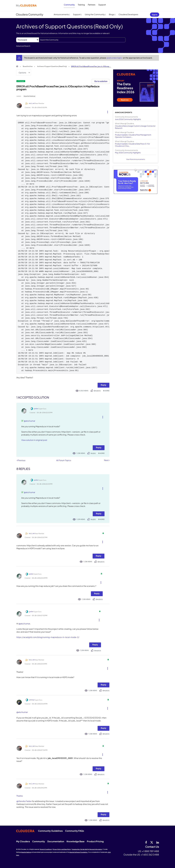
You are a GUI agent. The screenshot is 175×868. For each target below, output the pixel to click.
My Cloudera (23, 841)
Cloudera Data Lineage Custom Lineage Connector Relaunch (135, 127)
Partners (92, 5)
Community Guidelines (50, 831)
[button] (107, 111)
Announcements (61, 14)
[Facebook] (146, 842)
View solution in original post (34, 440)
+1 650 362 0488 (150, 855)
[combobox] (82, 40)
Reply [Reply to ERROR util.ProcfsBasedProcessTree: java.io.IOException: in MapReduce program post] (103, 385)
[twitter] (152, 842)
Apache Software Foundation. (79, 852)
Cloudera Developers (128, 14)
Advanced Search (23, 46)
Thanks (20, 796)
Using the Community (95, 14)
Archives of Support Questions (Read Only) (52, 66)
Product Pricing (95, 841)
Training (81, 5)
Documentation (56, 841)
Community (69, 5)
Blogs (112, 14)
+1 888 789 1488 (150, 851)
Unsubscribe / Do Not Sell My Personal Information (87, 849)
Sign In (155, 15)
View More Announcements (136, 159)
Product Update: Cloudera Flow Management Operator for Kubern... (133, 136)
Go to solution (101, 81)
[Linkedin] (158, 842)
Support (102, 5)
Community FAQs (75, 831)
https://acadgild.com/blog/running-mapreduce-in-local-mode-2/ (48, 637)
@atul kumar (29, 421)
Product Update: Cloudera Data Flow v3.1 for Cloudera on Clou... (132, 145)
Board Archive (28, 66)
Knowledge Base (76, 841)
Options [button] (22, 73)
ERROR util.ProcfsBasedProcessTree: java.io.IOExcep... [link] (91, 66)
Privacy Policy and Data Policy (62, 849)
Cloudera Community (29, 14)
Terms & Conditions (46, 849)
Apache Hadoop (29, 96)
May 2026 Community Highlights (128, 153)
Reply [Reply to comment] (99, 447)
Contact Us (152, 847)
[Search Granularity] (28, 40)
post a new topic (115, 58)
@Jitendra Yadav (24, 801)
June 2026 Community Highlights (128, 119)
